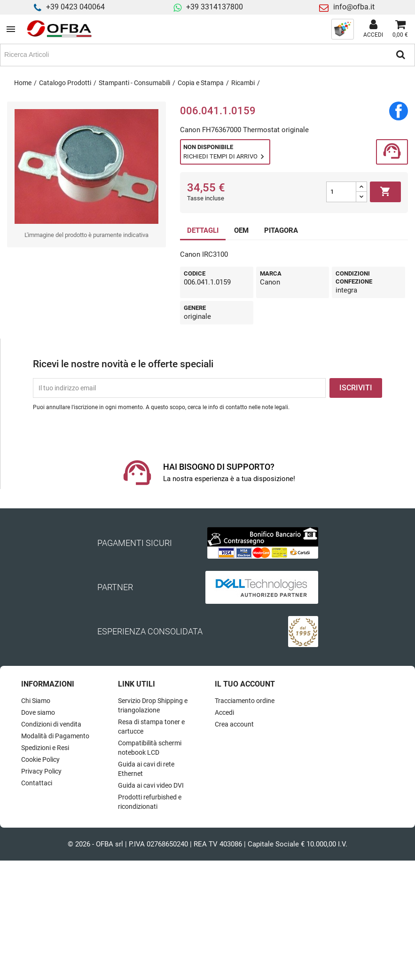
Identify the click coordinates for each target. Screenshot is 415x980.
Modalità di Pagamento (55, 736)
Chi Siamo (36, 701)
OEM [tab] (241, 230)
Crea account (234, 724)
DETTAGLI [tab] (203, 230)
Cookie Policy (40, 759)
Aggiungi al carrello (385, 192)
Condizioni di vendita (51, 724)
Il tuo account (245, 684)
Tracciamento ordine (245, 701)
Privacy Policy (41, 771)
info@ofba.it (354, 7)
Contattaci (37, 783)
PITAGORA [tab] (281, 230)
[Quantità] (341, 192)
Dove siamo (38, 712)
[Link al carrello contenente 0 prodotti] (400, 29)
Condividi (399, 111)
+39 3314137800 (215, 7)
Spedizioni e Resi (45, 748)
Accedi (224, 712)
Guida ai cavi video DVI (151, 785)
